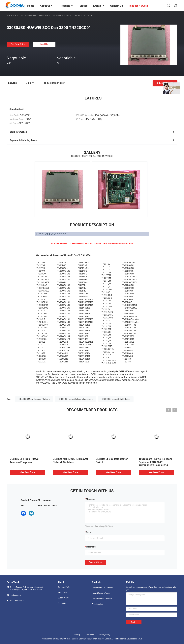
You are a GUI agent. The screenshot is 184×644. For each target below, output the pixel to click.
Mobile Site (90, 635)
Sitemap (77, 635)
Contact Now (95, 562)
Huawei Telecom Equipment (37, 15)
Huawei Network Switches (102, 599)
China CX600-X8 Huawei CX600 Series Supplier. (61, 639)
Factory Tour (63, 592)
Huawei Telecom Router (101, 593)
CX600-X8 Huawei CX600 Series (116, 399)
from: (89, 532)
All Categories (97, 604)
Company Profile (64, 587)
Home (9, 15)
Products (19, 15)
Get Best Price (18, 44)
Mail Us (44, 44)
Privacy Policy (105, 635)
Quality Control (63, 598)
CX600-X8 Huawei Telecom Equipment (76, 399)
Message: (90, 499)
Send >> (134, 622)
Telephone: (91, 547)
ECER (140, 639)
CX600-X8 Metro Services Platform (34, 399)
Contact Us (62, 603)
